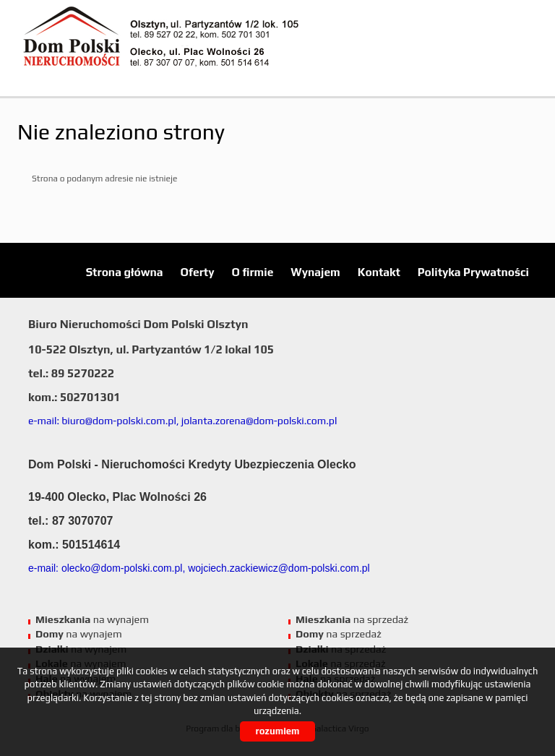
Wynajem (315, 272)
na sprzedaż (352, 619)
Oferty (198, 272)
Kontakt (379, 272)
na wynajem (92, 619)
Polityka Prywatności (473, 272)
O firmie (253, 272)
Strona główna (125, 272)
